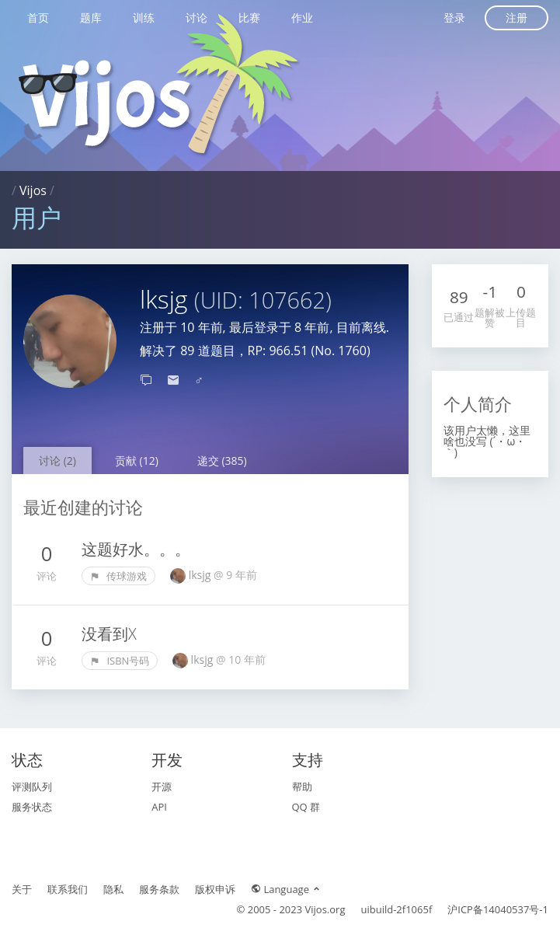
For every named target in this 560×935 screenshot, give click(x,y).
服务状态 (32, 807)
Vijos (33, 190)
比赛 (249, 17)
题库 (91, 17)
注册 (517, 17)
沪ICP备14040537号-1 (498, 909)
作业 (302, 17)
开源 (162, 787)
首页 (38, 17)
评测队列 (32, 787)
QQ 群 (306, 807)
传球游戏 (118, 576)
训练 (144, 17)
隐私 (113, 889)
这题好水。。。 (136, 549)
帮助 (302, 787)
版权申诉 (215, 889)
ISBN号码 (120, 661)
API (159, 807)
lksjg (201, 575)
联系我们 (68, 889)
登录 (454, 17)
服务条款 (159, 889)
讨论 (197, 17)
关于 (22, 889)
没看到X (109, 634)
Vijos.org (325, 909)
